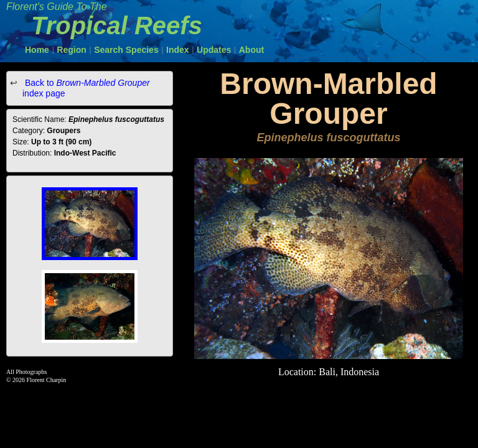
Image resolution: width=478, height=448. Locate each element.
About (251, 50)
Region (71, 50)
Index (178, 50)
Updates (214, 50)
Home (37, 50)
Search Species (126, 50)
